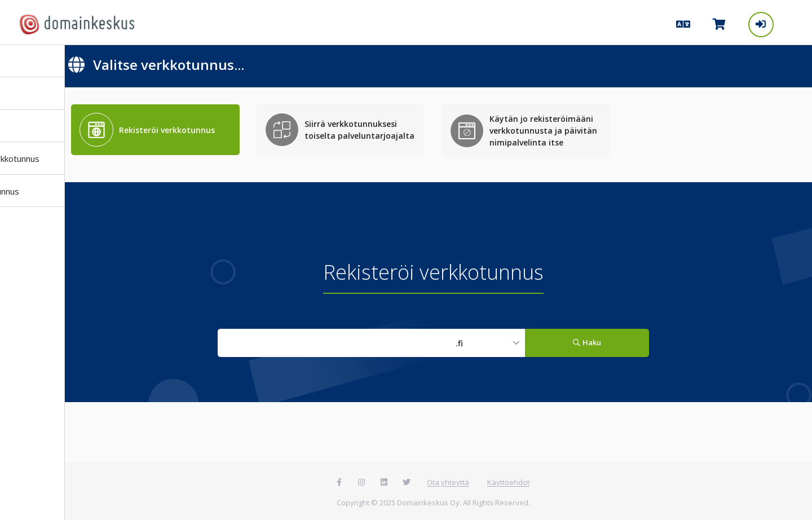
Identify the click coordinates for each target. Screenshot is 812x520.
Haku (586, 342)
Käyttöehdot (508, 482)
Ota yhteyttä (448, 482)
